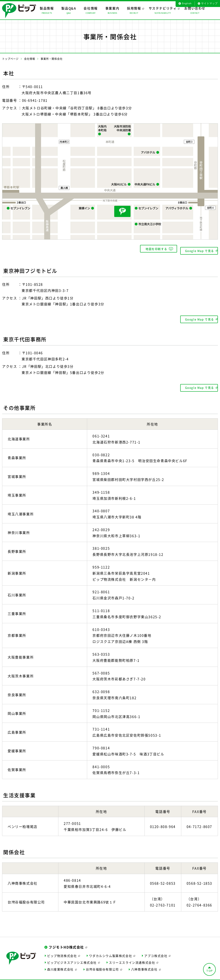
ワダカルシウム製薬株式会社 (111, 949)
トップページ (10, 59)
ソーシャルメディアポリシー (63, 977)
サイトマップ (209, 3)
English (187, 3)
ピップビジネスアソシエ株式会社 (72, 956)
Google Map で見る (196, 249)
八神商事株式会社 (144, 963)
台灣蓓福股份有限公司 (102, 963)
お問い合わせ (122, 977)
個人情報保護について (97, 977)
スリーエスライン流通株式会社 (132, 956)
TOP (210, 964)
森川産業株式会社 (60, 963)
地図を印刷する (152, 249)
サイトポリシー (33, 977)
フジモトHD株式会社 (66, 941)
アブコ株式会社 (156, 949)
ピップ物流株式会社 (62, 949)
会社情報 (30, 59)
